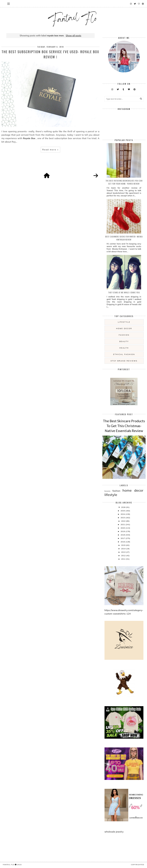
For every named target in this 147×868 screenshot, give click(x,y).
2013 (124, 552)
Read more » (50, 150)
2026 (124, 507)
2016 (123, 542)
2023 (123, 518)
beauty (124, 341)
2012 (124, 556)
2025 (123, 511)
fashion (124, 335)
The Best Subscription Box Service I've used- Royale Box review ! (50, 54)
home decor (124, 328)
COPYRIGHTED (138, 865)
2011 (124, 559)
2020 (123, 528)
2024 (123, 514)
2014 (124, 549)
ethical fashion (124, 354)
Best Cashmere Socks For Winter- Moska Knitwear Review (124, 238)
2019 (123, 531)
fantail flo (9, 865)
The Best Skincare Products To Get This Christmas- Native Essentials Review (124, 426)
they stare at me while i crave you (124, 292)
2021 (123, 524)
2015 (124, 545)
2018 (123, 535)
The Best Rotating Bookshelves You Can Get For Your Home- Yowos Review (124, 182)
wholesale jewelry (114, 832)
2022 (124, 521)
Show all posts (73, 35)
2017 (123, 538)
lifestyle (124, 322)
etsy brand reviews (124, 361)
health (124, 348)
